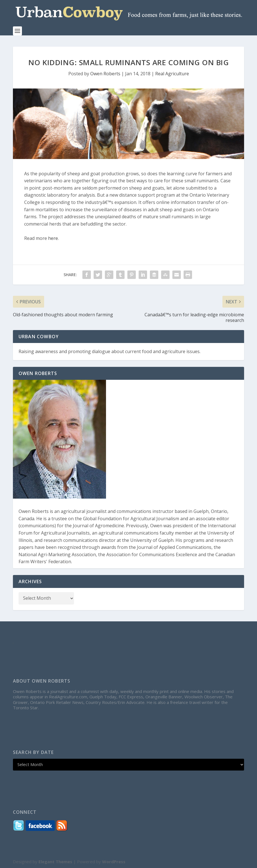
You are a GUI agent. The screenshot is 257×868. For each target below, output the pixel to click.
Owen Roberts (105, 74)
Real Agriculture (172, 74)
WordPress (114, 862)
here (53, 238)
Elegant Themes (55, 862)
